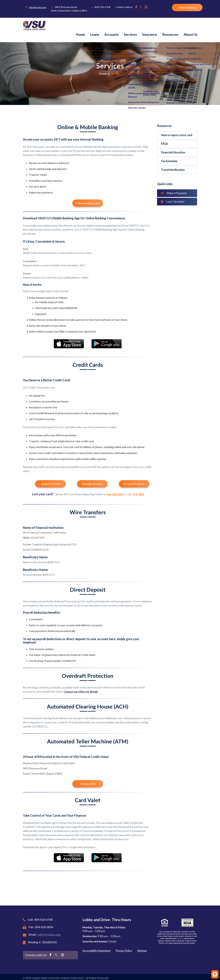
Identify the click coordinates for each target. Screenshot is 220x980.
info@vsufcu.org (38, 7)
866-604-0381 (115, 494)
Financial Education (173, 152)
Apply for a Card (50, 484)
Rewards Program (134, 484)
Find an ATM (88, 784)
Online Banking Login (88, 203)
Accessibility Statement (97, 950)
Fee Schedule (169, 161)
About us (191, 34)
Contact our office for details (81, 692)
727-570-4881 (136, 494)
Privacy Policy (124, 950)
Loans (95, 34)
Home (80, 34)
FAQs (165, 144)
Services (130, 34)
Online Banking (187, 7)
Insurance (150, 34)
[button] (176, 923)
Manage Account (92, 484)
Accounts (112, 34)
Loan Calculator (173, 201)
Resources (170, 34)
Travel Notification (173, 170)
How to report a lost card (177, 135)
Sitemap (142, 950)
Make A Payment (174, 193)
